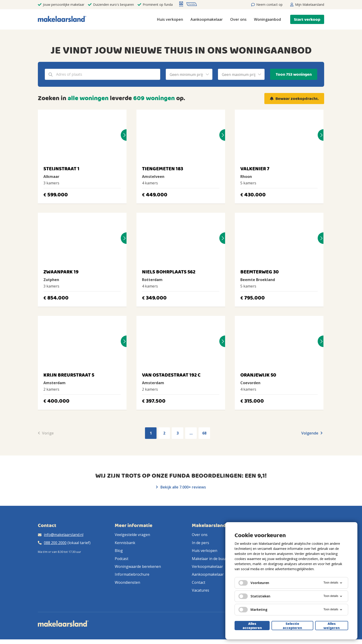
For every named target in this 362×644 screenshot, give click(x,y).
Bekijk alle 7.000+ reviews (181, 487)
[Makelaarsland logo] (62, 19)
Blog (119, 551)
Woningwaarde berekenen (138, 566)
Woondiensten (127, 582)
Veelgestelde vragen (132, 535)
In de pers (201, 543)
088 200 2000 (55, 543)
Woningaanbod (267, 19)
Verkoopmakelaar (207, 566)
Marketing (253, 610)
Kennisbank (125, 543)
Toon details (333, 583)
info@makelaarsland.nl (64, 535)
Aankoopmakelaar (207, 19)
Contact (199, 582)
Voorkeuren (254, 583)
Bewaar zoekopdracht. (297, 99)
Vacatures (201, 590)
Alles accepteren (252, 626)
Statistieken (254, 596)
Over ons (238, 19)
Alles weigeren (332, 626)
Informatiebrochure (132, 574)
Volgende (312, 433)
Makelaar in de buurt (210, 559)
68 (204, 433)
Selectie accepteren (292, 626)
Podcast (122, 559)
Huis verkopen (170, 19)
